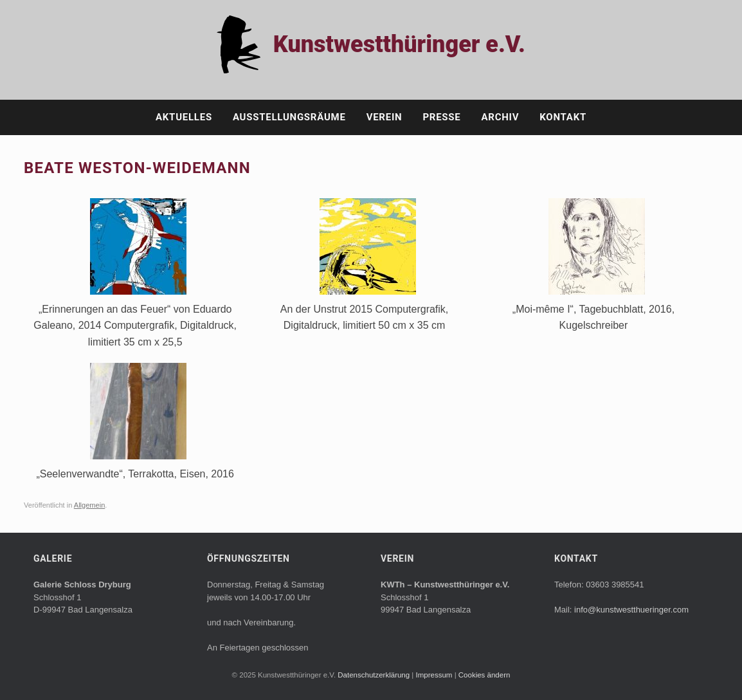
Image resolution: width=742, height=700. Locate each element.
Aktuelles (184, 117)
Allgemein (90, 505)
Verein (385, 117)
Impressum (435, 675)
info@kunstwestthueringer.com (631, 610)
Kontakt (563, 117)
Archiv (501, 117)
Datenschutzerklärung (375, 675)
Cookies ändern (484, 675)
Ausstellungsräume (289, 117)
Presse (441, 117)
